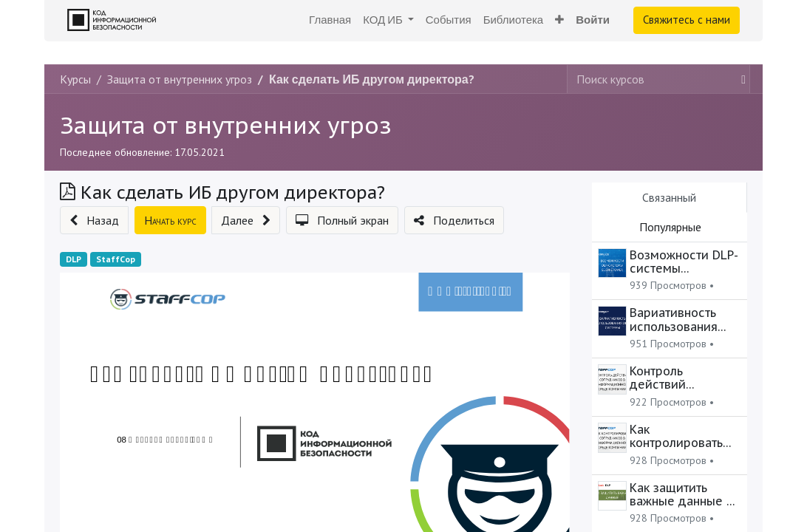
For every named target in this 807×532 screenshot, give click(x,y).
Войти (593, 20)
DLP (74, 259)
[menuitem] (330, 20)
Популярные (670, 227)
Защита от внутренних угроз (226, 125)
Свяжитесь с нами (687, 20)
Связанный (669, 197)
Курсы (75, 79)
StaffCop (116, 259)
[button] (559, 20)
